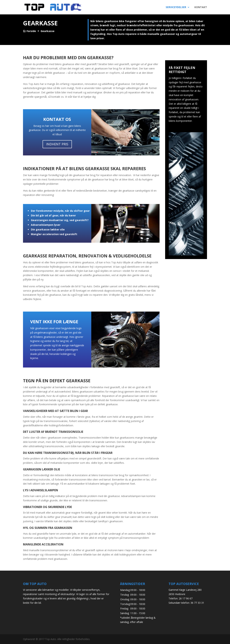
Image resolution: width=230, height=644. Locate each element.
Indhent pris (57, 144)
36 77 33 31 (197, 603)
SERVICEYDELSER (176, 7)
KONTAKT (201, 7)
